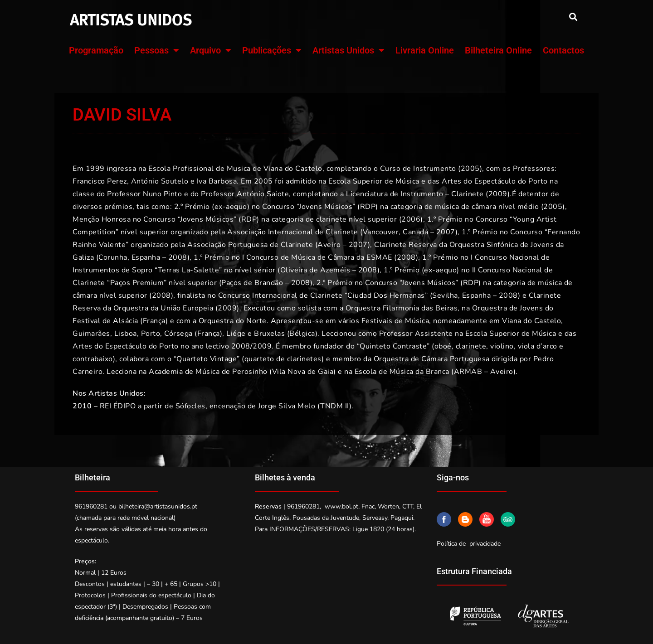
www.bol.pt (341, 506)
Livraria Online (425, 50)
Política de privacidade (469, 544)
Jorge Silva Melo (287, 406)
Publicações (272, 50)
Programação (96, 50)
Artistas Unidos (348, 50)
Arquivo (211, 50)
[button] (573, 17)
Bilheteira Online (498, 50)
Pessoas (157, 50)
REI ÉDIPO (118, 406)
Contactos (563, 50)
